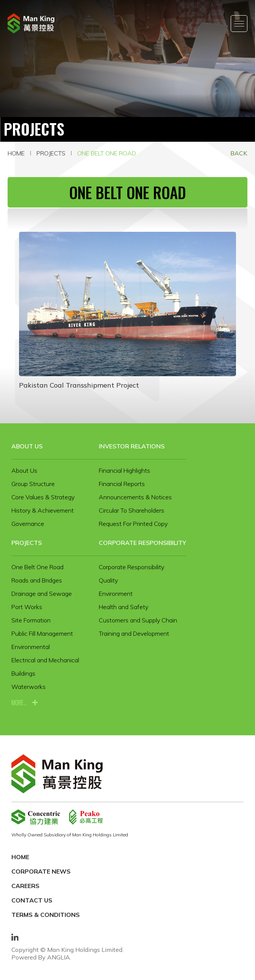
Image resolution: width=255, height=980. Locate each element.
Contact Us (32, 900)
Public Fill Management (42, 633)
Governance (28, 524)
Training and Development (134, 633)
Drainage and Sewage (42, 594)
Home (16, 153)
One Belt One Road (107, 153)
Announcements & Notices (135, 497)
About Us (27, 446)
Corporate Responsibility (143, 543)
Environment (116, 594)
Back (239, 153)
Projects (51, 153)
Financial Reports (122, 484)
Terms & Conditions (46, 915)
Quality (108, 580)
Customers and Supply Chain (138, 620)
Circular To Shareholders (131, 510)
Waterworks (29, 687)
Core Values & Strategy (43, 497)
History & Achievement (43, 510)
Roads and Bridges (37, 580)
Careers (25, 886)
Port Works (27, 607)
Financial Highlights (124, 470)
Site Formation (31, 620)
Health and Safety (124, 607)
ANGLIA (59, 957)
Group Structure (33, 484)
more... (19, 703)
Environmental (31, 647)
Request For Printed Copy (133, 524)
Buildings (23, 673)
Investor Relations (132, 446)
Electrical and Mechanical (45, 660)
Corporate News (41, 871)
